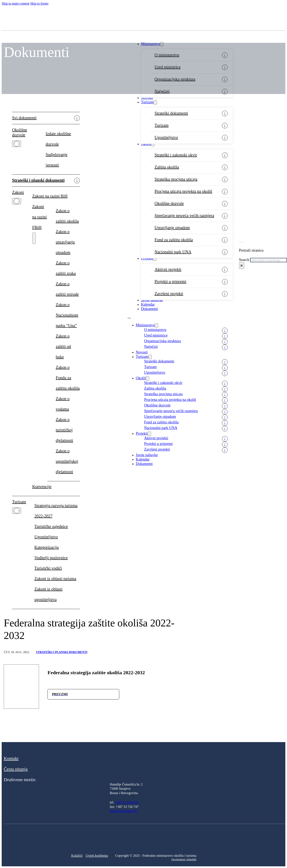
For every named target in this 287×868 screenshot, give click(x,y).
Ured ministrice (156, 335)
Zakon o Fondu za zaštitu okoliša (68, 378)
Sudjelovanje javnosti (56, 160)
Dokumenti (150, 309)
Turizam (147, 102)
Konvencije (42, 487)
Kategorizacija (47, 547)
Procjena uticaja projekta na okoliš (184, 191)
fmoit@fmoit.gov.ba (123, 811)
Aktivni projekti (168, 269)
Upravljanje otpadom (172, 228)
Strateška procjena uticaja (176, 179)
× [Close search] (242, 265)
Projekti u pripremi (170, 281)
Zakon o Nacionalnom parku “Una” (67, 315)
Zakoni (18, 192)
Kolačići (77, 856)
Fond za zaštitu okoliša (174, 240)
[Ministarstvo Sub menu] (157, 325)
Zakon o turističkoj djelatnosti (65, 430)
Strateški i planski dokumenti (38, 180)
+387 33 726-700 (126, 802)
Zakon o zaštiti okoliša (67, 216)
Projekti (147, 258)
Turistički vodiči (48, 568)
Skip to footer (39, 3)
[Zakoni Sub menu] (17, 201)
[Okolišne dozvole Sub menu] (17, 144)
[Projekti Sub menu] (155, 259)
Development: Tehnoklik (184, 859)
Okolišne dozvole (169, 203)
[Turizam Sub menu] (155, 102)
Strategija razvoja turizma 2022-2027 (56, 511)
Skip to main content (16, 3)
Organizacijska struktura (163, 341)
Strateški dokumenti (171, 113)
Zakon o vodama (63, 404)
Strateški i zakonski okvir (176, 155)
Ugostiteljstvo (166, 137)
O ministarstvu (155, 330)
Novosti (147, 98)
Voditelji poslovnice (51, 558)
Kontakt (11, 758)
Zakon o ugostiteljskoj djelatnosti (67, 461)
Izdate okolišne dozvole (58, 139)
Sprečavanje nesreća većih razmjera (184, 215)
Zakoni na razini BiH (50, 196)
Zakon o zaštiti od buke (63, 346)
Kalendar (148, 304)
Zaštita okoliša (167, 167)
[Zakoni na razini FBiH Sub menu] (34, 238)
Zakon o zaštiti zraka (66, 268)
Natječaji (151, 347)
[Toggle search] (242, 242)
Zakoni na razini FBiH (39, 217)
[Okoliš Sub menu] (153, 144)
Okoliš (146, 144)
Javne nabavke (152, 300)
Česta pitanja (16, 769)
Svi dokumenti (24, 118)
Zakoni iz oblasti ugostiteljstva (48, 594)
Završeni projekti (169, 294)
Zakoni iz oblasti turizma (55, 579)
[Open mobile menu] (129, 318)
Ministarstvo (145, 325)
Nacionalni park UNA (173, 252)
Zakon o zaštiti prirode (67, 289)
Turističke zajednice (51, 526)
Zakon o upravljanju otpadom (65, 242)
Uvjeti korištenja (97, 856)
